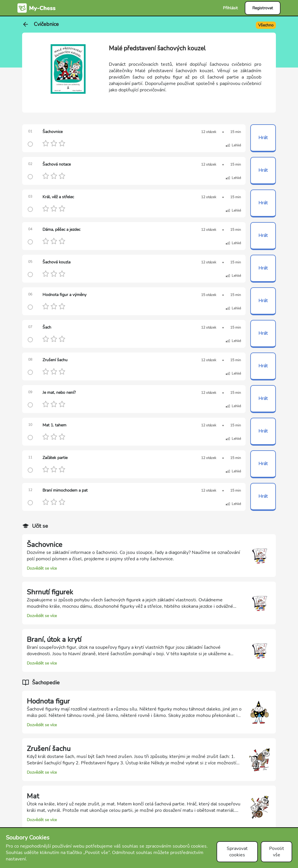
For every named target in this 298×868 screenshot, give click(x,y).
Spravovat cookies (237, 852)
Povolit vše (277, 852)
